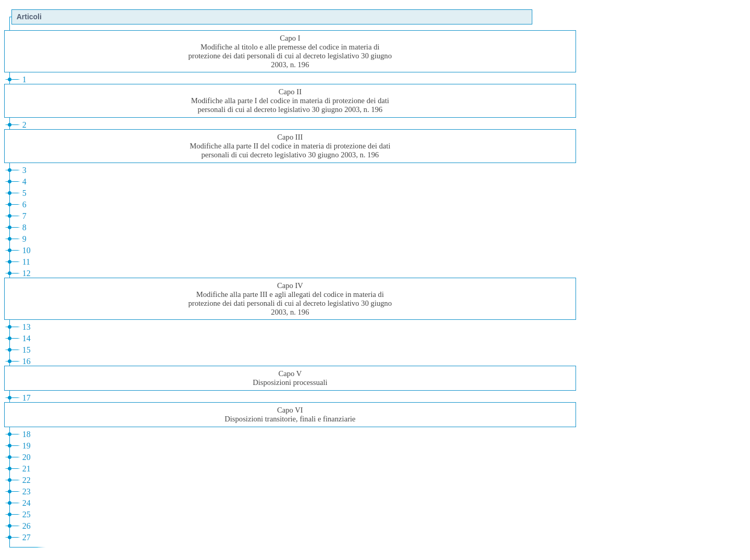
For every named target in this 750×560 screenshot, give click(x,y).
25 (27, 514)
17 (27, 398)
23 (27, 491)
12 (27, 273)
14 (27, 338)
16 (27, 361)
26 (27, 526)
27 (27, 537)
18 (27, 434)
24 (27, 503)
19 (27, 446)
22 (27, 480)
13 (27, 327)
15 (27, 350)
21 (27, 469)
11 (26, 262)
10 (27, 250)
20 (27, 457)
